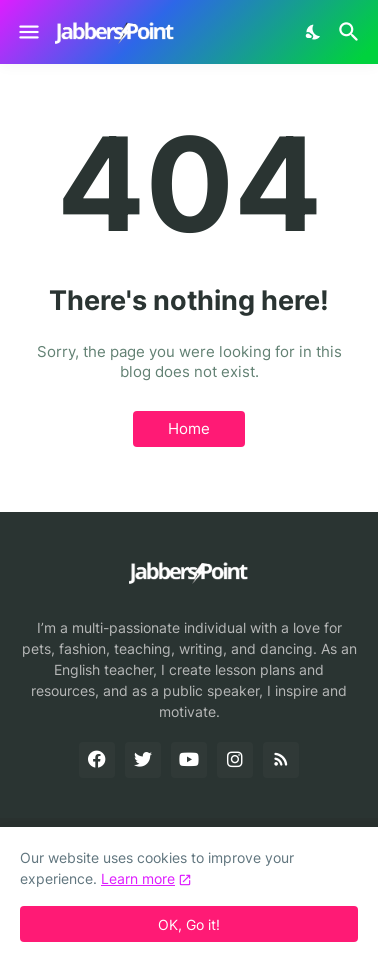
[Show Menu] (27, 32)
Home (189, 428)
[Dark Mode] (314, 32)
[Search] (351, 32)
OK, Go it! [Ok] (189, 924)
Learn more (138, 878)
